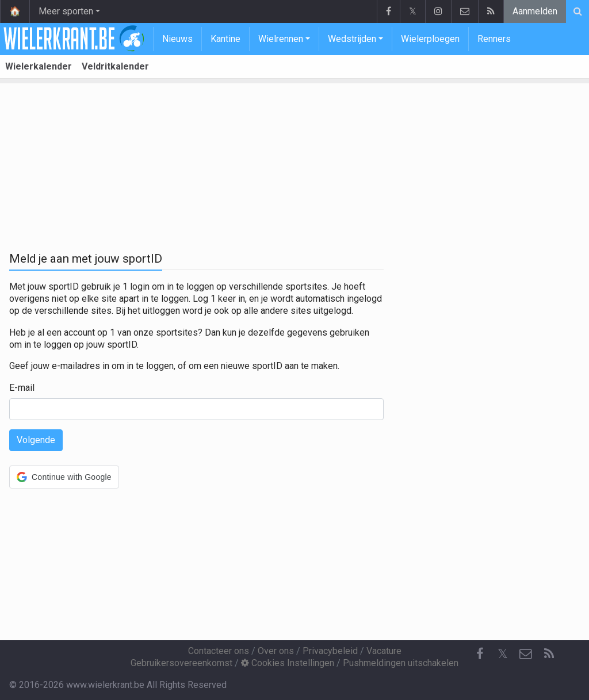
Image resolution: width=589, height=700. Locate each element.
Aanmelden (535, 11)
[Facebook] (480, 654)
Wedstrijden (352, 39)
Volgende (36, 440)
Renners (494, 39)
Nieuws (177, 39)
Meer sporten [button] (66, 11)
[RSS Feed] (549, 654)
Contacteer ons (219, 651)
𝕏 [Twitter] (503, 654)
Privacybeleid (330, 651)
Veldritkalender (115, 66)
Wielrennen (281, 39)
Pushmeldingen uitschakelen (401, 663)
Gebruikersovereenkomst (181, 663)
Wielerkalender (39, 66)
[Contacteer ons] (526, 654)
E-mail (22, 388)
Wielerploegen (430, 39)
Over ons (276, 651)
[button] (64, 477)
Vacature (384, 651)
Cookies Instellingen (288, 663)
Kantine (225, 39)
